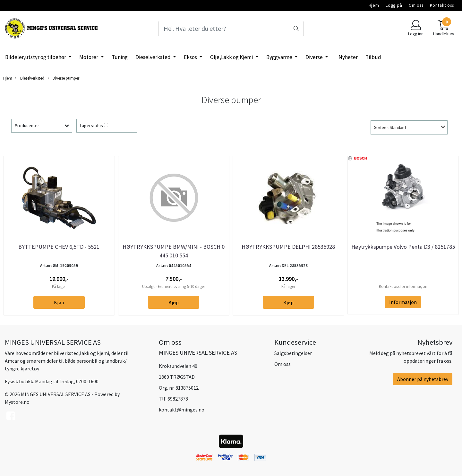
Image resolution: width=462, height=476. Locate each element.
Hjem (374, 5)
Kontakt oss (442, 5)
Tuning (120, 57)
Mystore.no (17, 402)
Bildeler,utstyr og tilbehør (36, 57)
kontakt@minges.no (182, 410)
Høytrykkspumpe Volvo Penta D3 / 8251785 (403, 247)
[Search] (231, 29)
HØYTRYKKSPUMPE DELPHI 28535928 (288, 247)
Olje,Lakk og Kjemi (232, 57)
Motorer (89, 57)
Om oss (416, 5)
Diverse (315, 57)
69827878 (178, 399)
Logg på (394, 5)
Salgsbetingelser (293, 353)
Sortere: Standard (390, 127)
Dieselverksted (154, 57)
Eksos (191, 57)
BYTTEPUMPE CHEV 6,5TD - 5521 (59, 247)
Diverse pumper (63, 78)
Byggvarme (280, 57)
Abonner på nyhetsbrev (423, 379)
